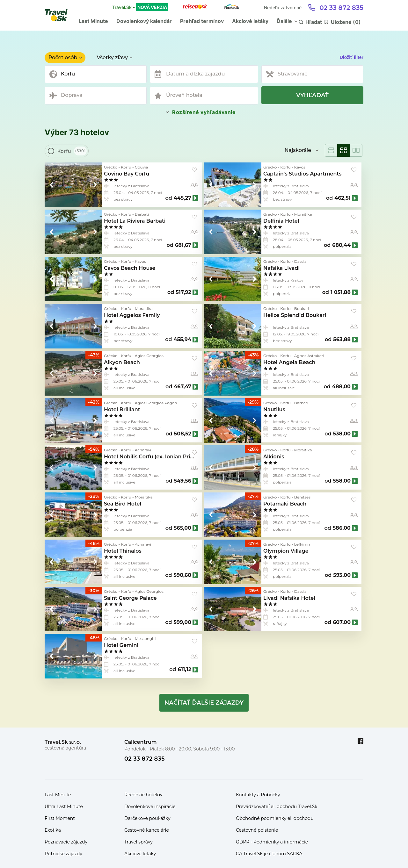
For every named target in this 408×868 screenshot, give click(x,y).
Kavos (300, 167)
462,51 (342, 198)
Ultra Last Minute (64, 807)
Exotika (53, 830)
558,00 (342, 481)
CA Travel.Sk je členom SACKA (269, 854)
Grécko (111, 167)
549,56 (183, 481)
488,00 (341, 387)
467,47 (182, 387)
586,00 (342, 528)
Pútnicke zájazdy (63, 854)
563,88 (342, 340)
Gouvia (142, 167)
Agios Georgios (149, 356)
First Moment (60, 818)
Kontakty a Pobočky (258, 795)
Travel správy (138, 842)
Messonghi (145, 638)
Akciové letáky (250, 21)
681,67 (183, 245)
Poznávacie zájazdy (66, 842)
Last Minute (93, 21)
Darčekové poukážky (147, 818)
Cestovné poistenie (257, 830)
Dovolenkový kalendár (144, 21)
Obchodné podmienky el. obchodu (275, 818)
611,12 (185, 670)
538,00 (342, 434)
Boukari (302, 308)
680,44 (341, 245)
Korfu (126, 167)
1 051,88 (341, 292)
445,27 (182, 198)
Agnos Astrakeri (309, 356)
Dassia (300, 261)
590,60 (182, 575)
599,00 (182, 622)
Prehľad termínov (202, 21)
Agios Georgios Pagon (156, 403)
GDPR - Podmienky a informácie (272, 842)
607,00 (342, 622)
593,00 (342, 575)
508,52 (183, 434)
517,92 (183, 292)
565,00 (182, 528)
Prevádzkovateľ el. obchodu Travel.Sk (277, 807)
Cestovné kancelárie (147, 830)
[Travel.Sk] (60, 15)
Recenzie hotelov (143, 795)
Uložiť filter (352, 57)
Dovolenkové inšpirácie (150, 807)
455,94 (182, 340)
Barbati (142, 214)
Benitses (302, 497)
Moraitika (303, 214)
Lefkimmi (303, 544)
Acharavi (143, 450)
